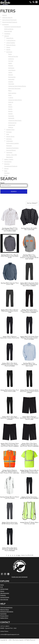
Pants (10, 54)
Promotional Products (11, 166)
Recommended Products (10, 22)
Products (3, 595)
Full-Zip (11, 61)
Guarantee (3, 614)
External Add (8, 31)
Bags (6, 171)
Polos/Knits (10, 38)
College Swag (4, 589)
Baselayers (10, 157)
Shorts (10, 107)
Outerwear (11, 79)
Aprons (10, 111)
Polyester (9, 146)
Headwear (7, 34)
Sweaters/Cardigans (12, 148)
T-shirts (11, 98)
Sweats (10, 114)
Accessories (12, 77)
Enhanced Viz (12, 123)
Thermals (11, 84)
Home (2, 585)
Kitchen (11, 66)
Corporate (11, 118)
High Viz (11, 102)
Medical (11, 127)
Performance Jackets (12, 143)
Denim (10, 109)
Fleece (8, 47)
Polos (10, 95)
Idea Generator (5, 593)
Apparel (7, 36)
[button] (33, 2)
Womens (9, 139)
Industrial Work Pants (15, 120)
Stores (2, 591)
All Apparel (5, 24)
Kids (8, 134)
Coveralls (11, 116)
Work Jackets (12, 93)
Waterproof (12, 125)
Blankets (7, 164)
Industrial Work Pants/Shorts (17, 86)
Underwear (9, 141)
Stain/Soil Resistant (14, 88)
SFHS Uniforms (9, 29)
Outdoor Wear (10, 130)
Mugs (6, 175)
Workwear (9, 52)
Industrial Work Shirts (15, 100)
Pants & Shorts (11, 45)
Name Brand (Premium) (9, 20)
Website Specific (7, 18)
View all (5, 15)
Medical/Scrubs (13, 56)
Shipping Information (7, 612)
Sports (8, 50)
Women (11, 75)
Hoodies (11, 82)
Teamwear (9, 152)
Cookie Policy (4, 618)
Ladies (10, 72)
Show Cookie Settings (20, 642)
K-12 (2, 587)
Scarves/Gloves (11, 150)
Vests (10, 104)
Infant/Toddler (11, 43)
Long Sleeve (12, 70)
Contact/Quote (5, 597)
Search (2, 183)
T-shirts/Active (11, 40)
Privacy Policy (4, 616)
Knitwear (9, 132)
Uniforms (11, 59)
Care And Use (4, 599)
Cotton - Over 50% (12, 155)
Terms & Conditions (6, 607)
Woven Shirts (10, 136)
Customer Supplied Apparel (13, 27)
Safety (10, 63)
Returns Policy (5, 610)
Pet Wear (7, 173)
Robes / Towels (9, 159)
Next (19, 555)
